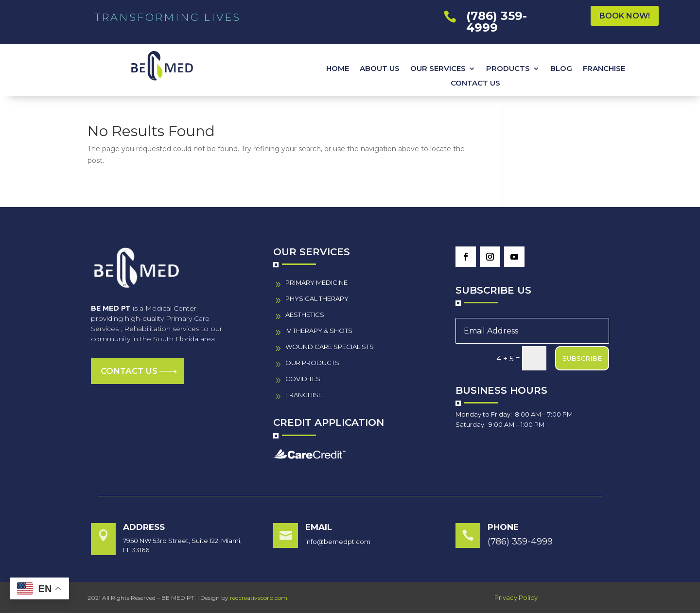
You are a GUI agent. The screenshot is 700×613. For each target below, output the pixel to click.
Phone (503, 527)
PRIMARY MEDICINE (316, 282)
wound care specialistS (330, 347)
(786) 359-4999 (497, 22)
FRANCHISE (604, 69)
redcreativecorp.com (259, 598)
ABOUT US (380, 69)
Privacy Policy (516, 597)
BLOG (561, 69)
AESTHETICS (305, 315)
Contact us (129, 371)
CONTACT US (475, 84)
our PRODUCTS (312, 363)
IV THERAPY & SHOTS (319, 331)
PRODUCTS (508, 69)
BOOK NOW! (625, 16)
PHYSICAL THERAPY (317, 298)
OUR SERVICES (438, 69)
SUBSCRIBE (582, 358)
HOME (338, 69)
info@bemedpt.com (338, 542)
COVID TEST (305, 379)
